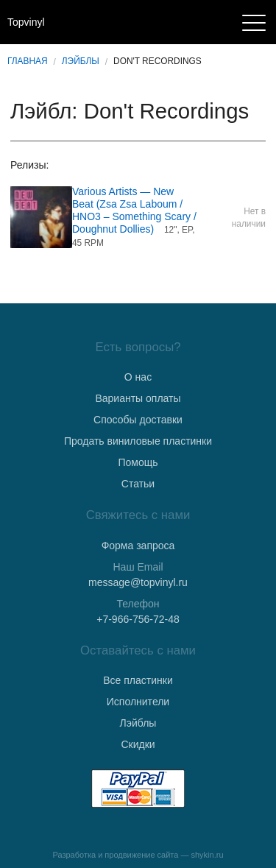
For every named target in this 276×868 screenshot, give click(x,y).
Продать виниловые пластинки (138, 441)
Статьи (138, 484)
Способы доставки (138, 420)
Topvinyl (26, 22)
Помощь (138, 462)
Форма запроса (138, 546)
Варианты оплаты (138, 398)
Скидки (138, 744)
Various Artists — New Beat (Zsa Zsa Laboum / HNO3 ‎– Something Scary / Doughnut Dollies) (134, 210)
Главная (28, 61)
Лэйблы (81, 61)
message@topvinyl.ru (138, 582)
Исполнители (138, 702)
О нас (138, 377)
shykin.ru (208, 855)
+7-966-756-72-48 (138, 619)
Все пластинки (138, 680)
